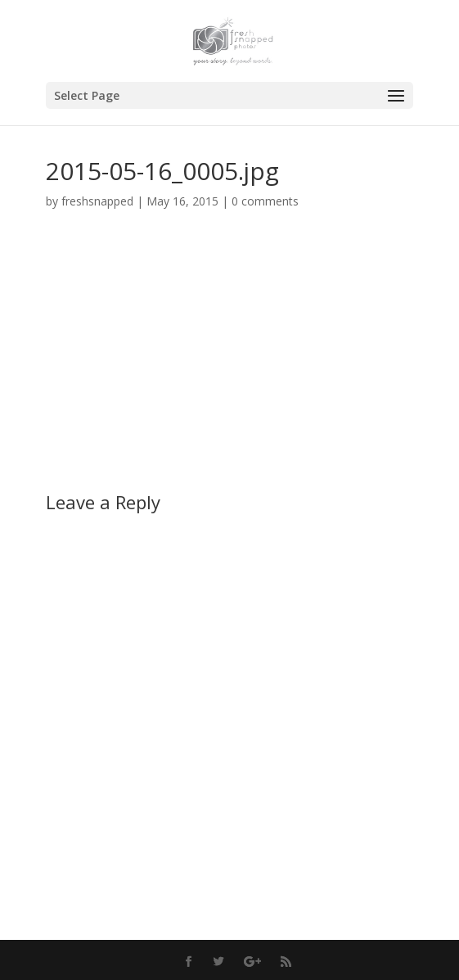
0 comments (265, 201)
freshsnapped (97, 201)
